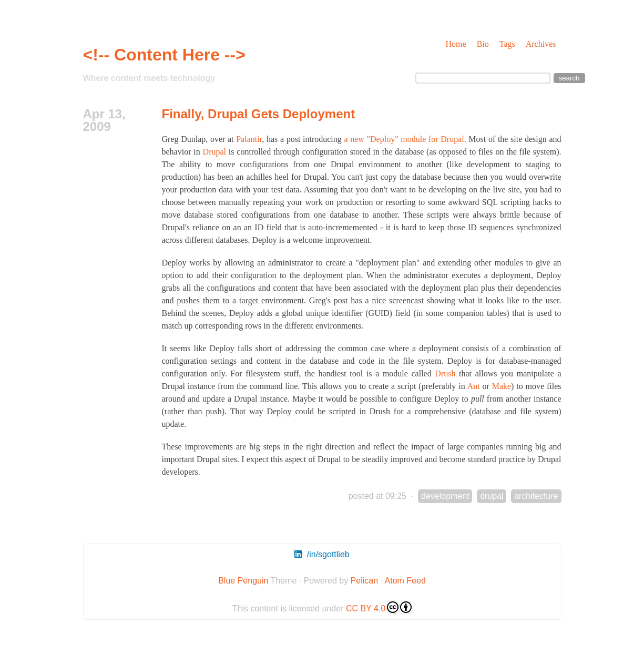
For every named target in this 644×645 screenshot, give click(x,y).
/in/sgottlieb (322, 554)
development (445, 496)
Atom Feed (405, 581)
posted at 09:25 (377, 496)
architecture (536, 496)
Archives (541, 44)
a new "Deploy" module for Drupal (404, 139)
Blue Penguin (243, 581)
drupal (492, 496)
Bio (483, 44)
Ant (474, 386)
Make (502, 386)
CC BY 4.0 (379, 607)
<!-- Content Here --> (164, 55)
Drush (445, 373)
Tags (507, 44)
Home (456, 44)
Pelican (364, 581)
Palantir (249, 139)
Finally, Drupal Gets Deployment (259, 114)
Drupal (214, 152)
